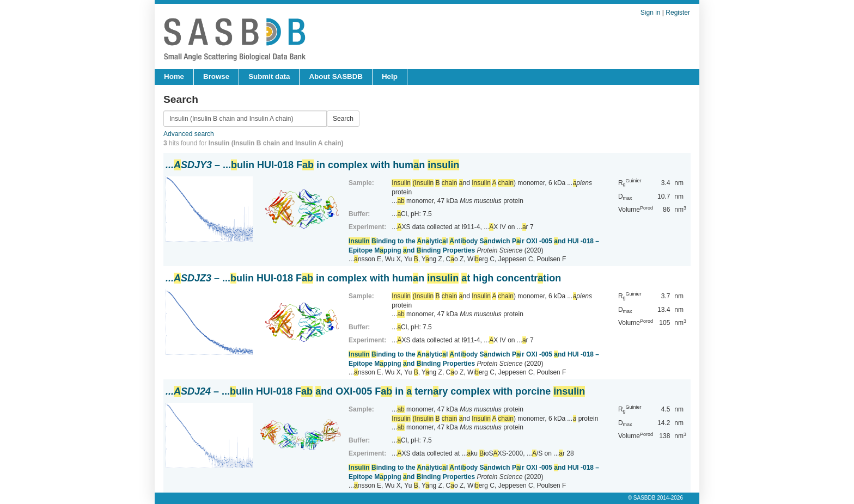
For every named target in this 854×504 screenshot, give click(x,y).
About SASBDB (335, 76)
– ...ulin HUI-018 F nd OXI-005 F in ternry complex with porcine (375, 391)
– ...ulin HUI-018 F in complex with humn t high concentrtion (363, 278)
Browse (216, 76)
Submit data (269, 76)
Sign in (651, 13)
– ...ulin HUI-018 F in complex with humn (312, 165)
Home (174, 76)
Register (678, 13)
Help (390, 76)
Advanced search (189, 134)
